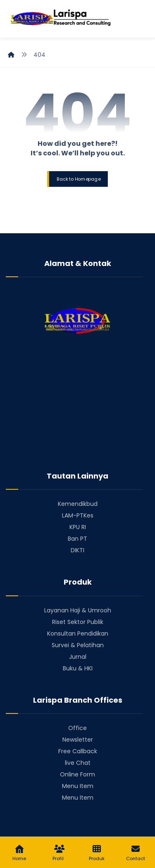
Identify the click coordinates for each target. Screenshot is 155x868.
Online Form (77, 774)
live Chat (78, 763)
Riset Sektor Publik (78, 622)
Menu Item (78, 786)
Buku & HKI (78, 668)
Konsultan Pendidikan (78, 633)
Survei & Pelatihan (78, 645)
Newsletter (78, 740)
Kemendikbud (78, 504)
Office (77, 728)
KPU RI (78, 527)
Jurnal (78, 657)
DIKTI (77, 550)
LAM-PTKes (78, 515)
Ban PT (77, 539)
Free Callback (78, 751)
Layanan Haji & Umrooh (78, 610)
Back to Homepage (79, 179)
